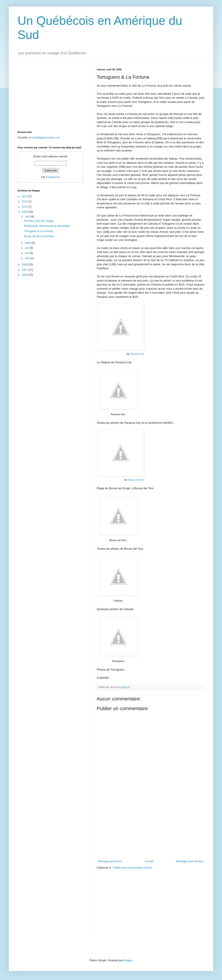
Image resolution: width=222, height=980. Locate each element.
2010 (25, 207)
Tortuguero (118, 661)
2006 (25, 275)
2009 (25, 212)
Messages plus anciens (190, 861)
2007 (25, 270)
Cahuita (118, 601)
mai (27, 253)
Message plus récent (110, 861)
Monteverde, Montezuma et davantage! (47, 226)
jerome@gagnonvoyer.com (44, 138)
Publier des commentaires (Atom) (133, 868)
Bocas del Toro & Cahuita (39, 236)
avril (28, 258)
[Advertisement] (151, 832)
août (28, 216)
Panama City (137, 354)
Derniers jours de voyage (39, 221)
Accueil (149, 861)
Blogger (128, 960)
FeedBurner (53, 177)
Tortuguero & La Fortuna (38, 231)
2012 (25, 202)
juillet (28, 243)
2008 (25, 265)
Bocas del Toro (136, 480)
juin (27, 248)
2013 (25, 196)
